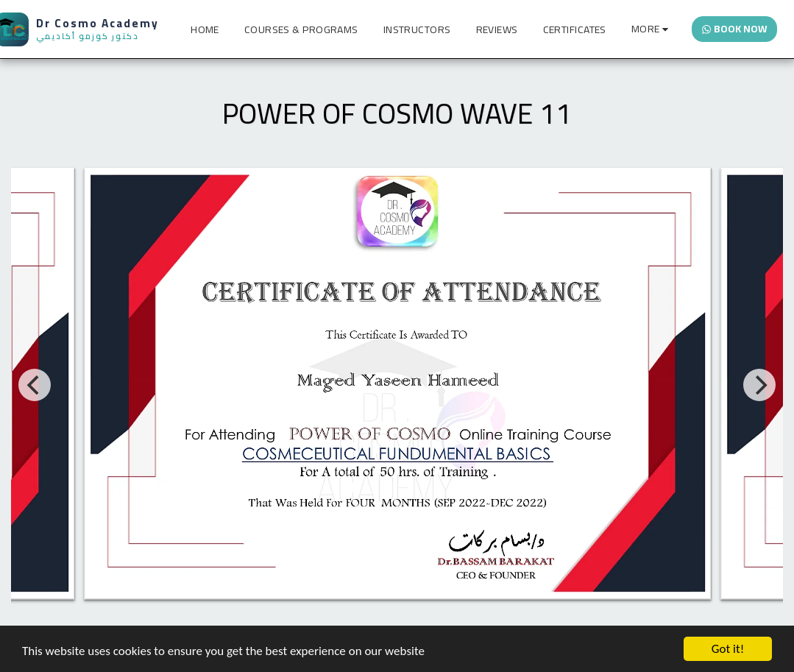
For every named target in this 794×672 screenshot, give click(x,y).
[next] (759, 385)
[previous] (35, 385)
